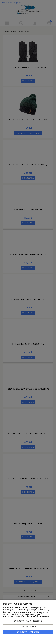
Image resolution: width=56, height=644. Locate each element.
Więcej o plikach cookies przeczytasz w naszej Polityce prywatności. (27, 616)
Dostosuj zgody (28, 626)
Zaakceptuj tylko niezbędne (28, 621)
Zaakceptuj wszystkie (28, 632)
